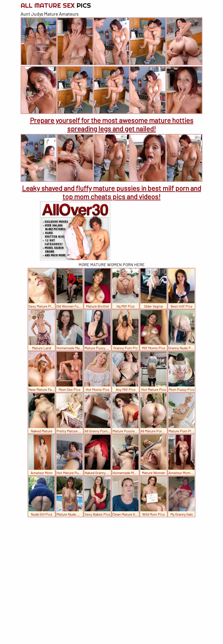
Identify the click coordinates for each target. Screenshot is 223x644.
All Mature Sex (56, 5)
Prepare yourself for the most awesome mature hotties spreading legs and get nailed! (112, 124)
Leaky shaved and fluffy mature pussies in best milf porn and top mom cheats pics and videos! (111, 192)
